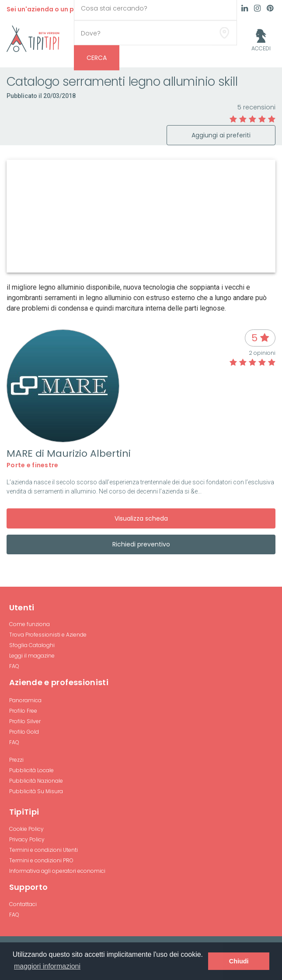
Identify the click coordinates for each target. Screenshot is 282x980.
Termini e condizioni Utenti (44, 850)
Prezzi (16, 760)
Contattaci (23, 904)
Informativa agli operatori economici (57, 871)
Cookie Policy (26, 829)
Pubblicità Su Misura (36, 791)
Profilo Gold (24, 732)
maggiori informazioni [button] (47, 966)
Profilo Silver (25, 721)
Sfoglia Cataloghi (32, 645)
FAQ (14, 666)
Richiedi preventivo (141, 544)
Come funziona (30, 624)
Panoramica (25, 700)
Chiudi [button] (239, 961)
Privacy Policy (27, 839)
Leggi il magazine (32, 656)
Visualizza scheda (141, 518)
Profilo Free (23, 711)
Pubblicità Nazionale (36, 781)
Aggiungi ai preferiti (221, 135)
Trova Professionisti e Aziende (48, 635)
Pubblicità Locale (31, 770)
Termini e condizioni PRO (41, 860)
